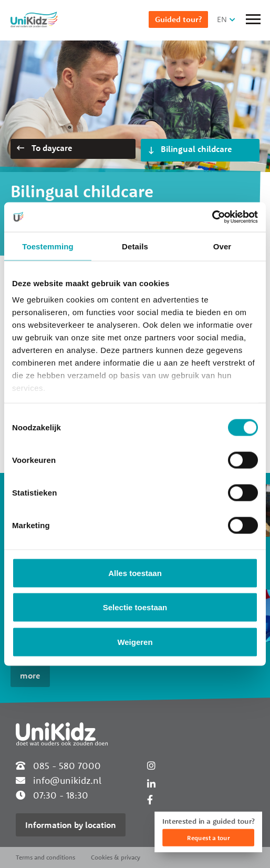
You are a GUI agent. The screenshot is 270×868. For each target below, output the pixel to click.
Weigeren (135, 642)
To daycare (45, 148)
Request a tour (208, 838)
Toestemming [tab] (48, 246)
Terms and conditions (45, 857)
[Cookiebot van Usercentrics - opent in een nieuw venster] (212, 217)
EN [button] (222, 19)
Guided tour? (178, 19)
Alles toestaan (135, 573)
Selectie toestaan (135, 607)
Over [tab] (222, 246)
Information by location (71, 825)
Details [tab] (135, 246)
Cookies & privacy (116, 857)
